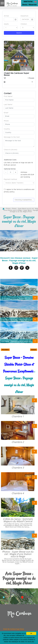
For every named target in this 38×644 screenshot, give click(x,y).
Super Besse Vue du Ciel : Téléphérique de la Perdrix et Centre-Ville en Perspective (16, 320)
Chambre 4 (18, 493)
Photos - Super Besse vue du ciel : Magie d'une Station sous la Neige (18, 554)
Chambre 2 (18, 442)
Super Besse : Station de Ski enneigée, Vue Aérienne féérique (16, 299)
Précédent (5, 350)
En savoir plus (30, 642)
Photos (8, 209)
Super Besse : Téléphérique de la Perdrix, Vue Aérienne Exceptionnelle (16, 342)
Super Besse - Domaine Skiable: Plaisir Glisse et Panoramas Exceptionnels (18, 364)
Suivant (34, 350)
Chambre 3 (18, 468)
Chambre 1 (18, 416)
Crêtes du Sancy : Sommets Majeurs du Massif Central (18, 520)
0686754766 (28, 2)
